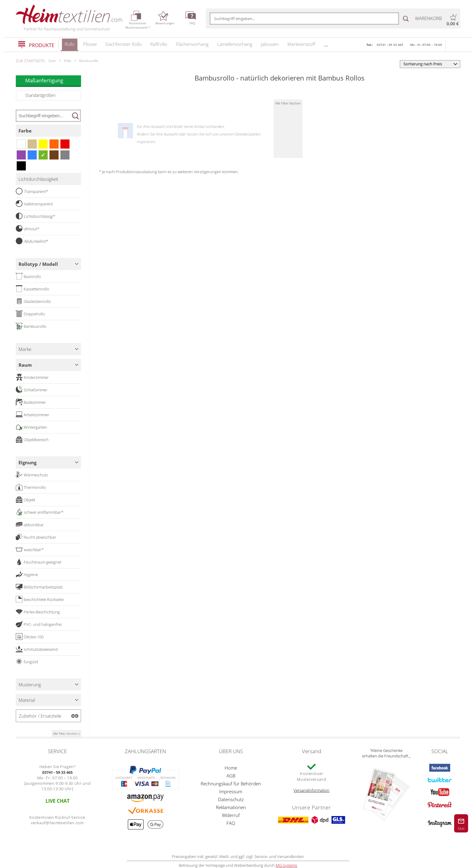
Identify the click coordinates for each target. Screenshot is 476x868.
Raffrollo (159, 44)
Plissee (90, 44)
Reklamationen (231, 807)
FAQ (231, 823)
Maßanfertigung (53, 80)
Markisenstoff (301, 44)
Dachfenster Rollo (124, 44)
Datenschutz (231, 799)
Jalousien (270, 44)
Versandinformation (311, 790)
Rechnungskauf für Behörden (231, 784)
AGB (231, 776)
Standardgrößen (40, 95)
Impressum (231, 791)
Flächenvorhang (192, 44)
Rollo (70, 46)
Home (231, 768)
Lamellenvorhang (235, 44)
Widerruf (231, 815)
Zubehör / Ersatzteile (40, 716)
